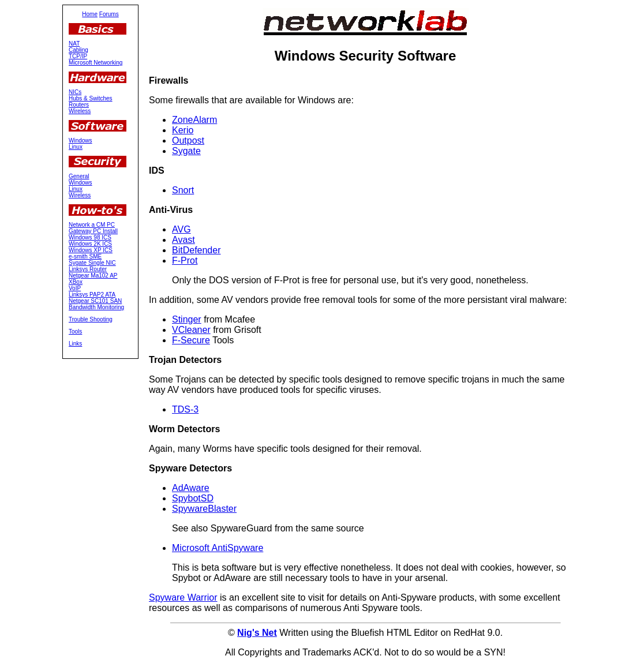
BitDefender (196, 250)
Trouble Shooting (91, 319)
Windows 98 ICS (90, 237)
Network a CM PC (92, 225)
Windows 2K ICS (90, 244)
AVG (181, 229)
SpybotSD (193, 498)
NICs (75, 92)
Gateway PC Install (93, 231)
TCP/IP (78, 56)
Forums (109, 14)
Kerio (183, 130)
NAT (74, 44)
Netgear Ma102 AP (93, 276)
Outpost (188, 140)
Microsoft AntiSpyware (218, 548)
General (79, 176)
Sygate (186, 151)
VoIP (75, 288)
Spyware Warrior (183, 597)
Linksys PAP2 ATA (92, 295)
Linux (76, 147)
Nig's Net (257, 633)
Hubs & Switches (91, 98)
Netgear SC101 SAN (95, 301)
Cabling (78, 50)
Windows (80, 140)
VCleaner (191, 330)
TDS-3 (185, 409)
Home (90, 14)
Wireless (80, 111)
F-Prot (185, 261)
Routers (79, 105)
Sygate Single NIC (92, 263)
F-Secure (191, 340)
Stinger (187, 319)
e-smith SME (85, 256)
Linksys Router (88, 269)
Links (75, 344)
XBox (76, 282)
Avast (184, 240)
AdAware (191, 488)
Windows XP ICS (91, 250)
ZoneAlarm (194, 120)
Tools (75, 331)
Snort (183, 190)
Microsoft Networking (96, 63)
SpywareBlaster (204, 509)
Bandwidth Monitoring (96, 307)
